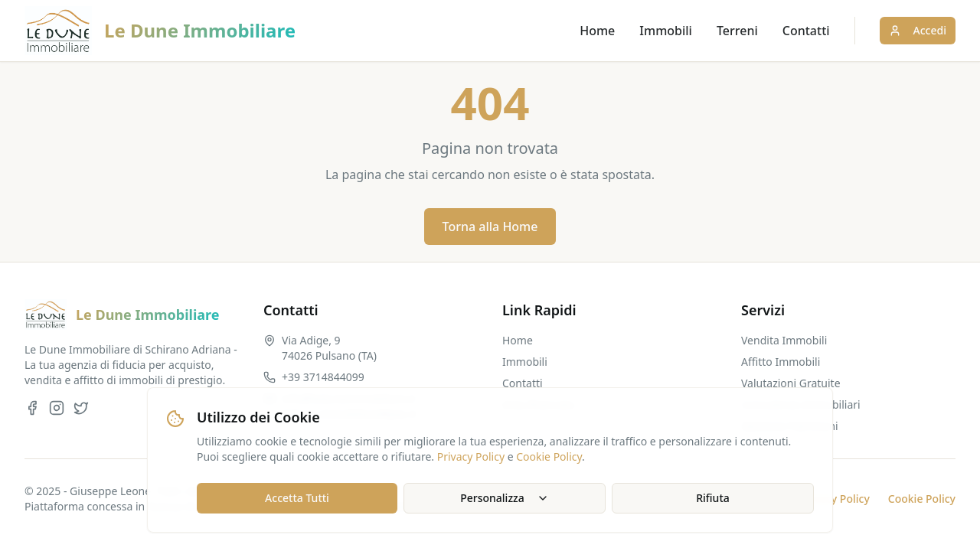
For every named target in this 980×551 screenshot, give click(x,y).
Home (597, 31)
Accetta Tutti (297, 498)
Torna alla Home (490, 227)
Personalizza (505, 498)
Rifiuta (713, 498)
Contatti (806, 31)
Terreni (737, 31)
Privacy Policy (471, 456)
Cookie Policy (549, 456)
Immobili (666, 31)
